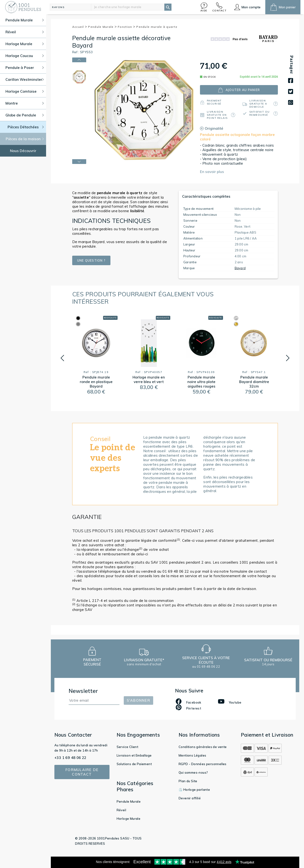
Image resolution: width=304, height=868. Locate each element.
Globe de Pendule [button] (25, 115)
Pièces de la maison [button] (25, 139)
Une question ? (92, 260)
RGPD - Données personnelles (203, 764)
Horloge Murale (129, 819)
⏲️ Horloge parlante (194, 790)
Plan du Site (188, 781)
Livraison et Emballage (134, 755)
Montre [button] (25, 103)
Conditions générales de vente (203, 747)
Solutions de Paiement (134, 764)
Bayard (240, 268)
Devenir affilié (190, 798)
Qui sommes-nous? (193, 772)
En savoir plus (212, 172)
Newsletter (83, 691)
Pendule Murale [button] (25, 20)
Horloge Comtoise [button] (25, 91)
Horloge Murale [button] (25, 44)
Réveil (121, 810)
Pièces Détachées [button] (26, 127)
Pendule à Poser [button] (25, 68)
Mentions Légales (192, 755)
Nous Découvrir (23, 151)
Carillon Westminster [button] (25, 79)
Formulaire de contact (82, 772)
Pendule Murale (102, 27)
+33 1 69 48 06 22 (70, 758)
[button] (204, 7)
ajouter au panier (239, 90)
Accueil (80, 27)
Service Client (128, 747)
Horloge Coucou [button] (25, 56)
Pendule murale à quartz (157, 27)
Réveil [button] (25, 32)
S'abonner (138, 700)
